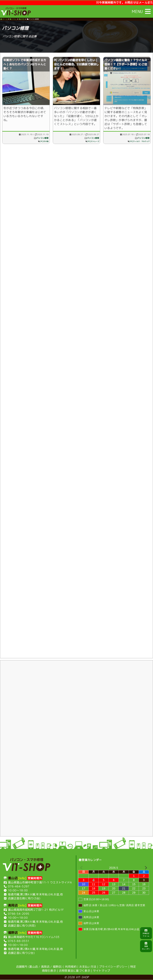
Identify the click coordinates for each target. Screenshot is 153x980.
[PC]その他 (44, 142)
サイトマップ (102, 971)
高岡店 (45, 967)
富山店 (34, 967)
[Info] (22, 878)
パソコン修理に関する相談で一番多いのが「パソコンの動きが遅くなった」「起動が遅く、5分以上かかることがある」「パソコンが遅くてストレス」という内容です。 (76, 117)
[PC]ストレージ (93, 142)
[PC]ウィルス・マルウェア (139, 142)
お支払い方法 (88, 967)
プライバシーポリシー (113, 967)
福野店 (57, 967)
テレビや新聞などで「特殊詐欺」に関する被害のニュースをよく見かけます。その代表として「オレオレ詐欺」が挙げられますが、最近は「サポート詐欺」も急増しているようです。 (126, 119)
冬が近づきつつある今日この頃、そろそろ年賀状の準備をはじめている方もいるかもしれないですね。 (25, 115)
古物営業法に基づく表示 (75, 971)
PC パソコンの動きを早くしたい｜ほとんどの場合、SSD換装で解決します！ (76, 65)
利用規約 (71, 967)
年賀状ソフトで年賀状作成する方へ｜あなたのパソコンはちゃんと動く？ (25, 65)
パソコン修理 (42, 139)
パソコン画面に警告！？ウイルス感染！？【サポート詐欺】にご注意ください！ (126, 65)
